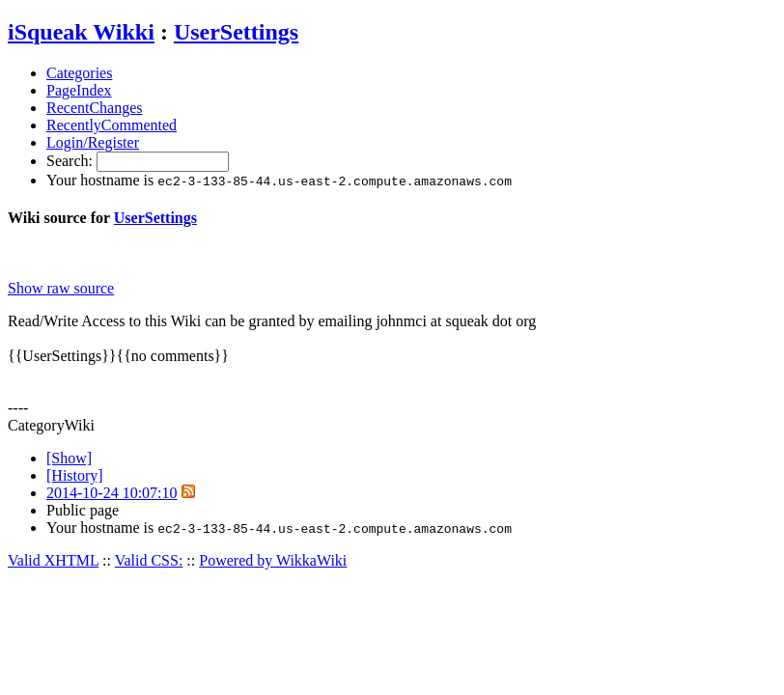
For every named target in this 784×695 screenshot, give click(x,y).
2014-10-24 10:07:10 (112, 493)
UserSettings (236, 32)
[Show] (69, 458)
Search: (71, 161)
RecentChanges (95, 108)
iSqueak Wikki (81, 32)
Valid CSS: (149, 560)
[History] (75, 475)
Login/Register (93, 142)
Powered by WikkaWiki (273, 560)
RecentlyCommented (112, 125)
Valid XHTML (53, 560)
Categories (79, 73)
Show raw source (61, 288)
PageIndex (79, 90)
